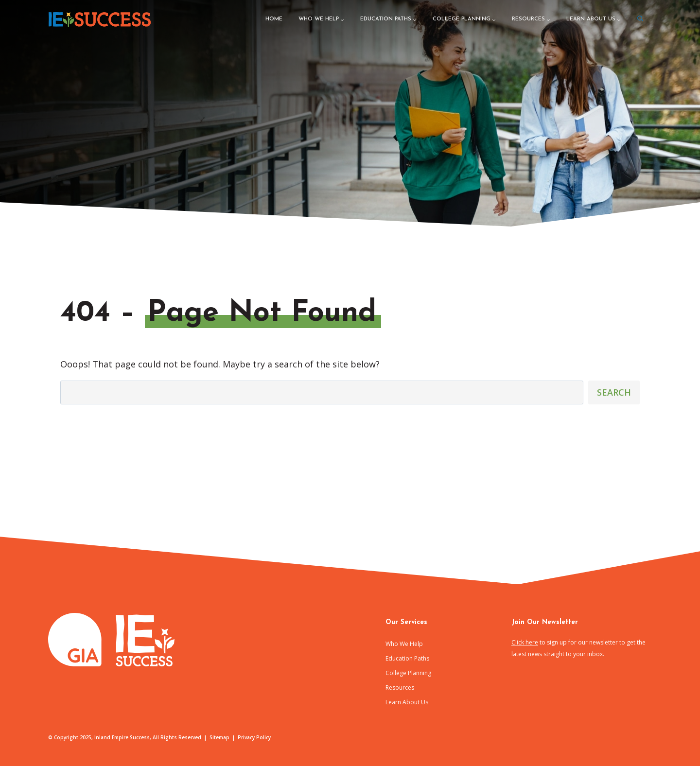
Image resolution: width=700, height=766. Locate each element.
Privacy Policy (254, 737)
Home (274, 19)
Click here (525, 642)
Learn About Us (407, 702)
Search (614, 392)
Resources (400, 688)
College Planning (408, 673)
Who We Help (404, 644)
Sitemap (219, 737)
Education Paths (407, 658)
